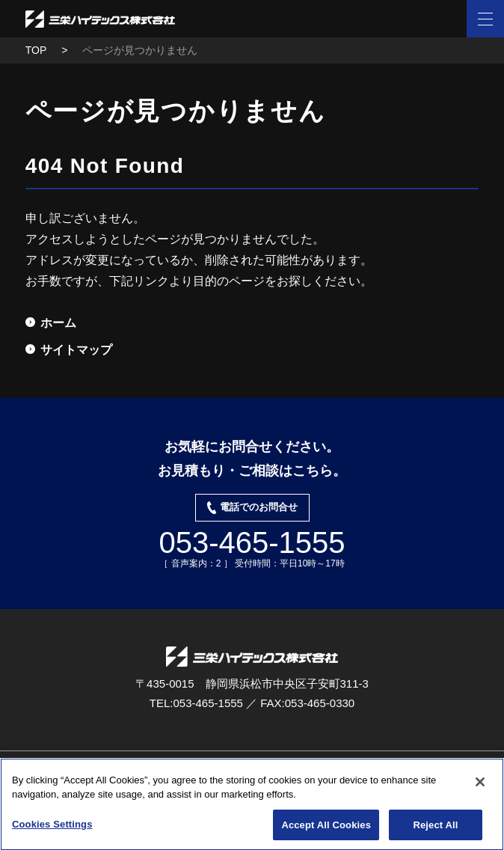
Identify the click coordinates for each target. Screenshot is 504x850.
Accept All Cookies (326, 829)
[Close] (480, 786)
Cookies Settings (52, 828)
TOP (36, 50)
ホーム (58, 323)
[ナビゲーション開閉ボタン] (485, 19)
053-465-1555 (252, 542)
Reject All (435, 829)
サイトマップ (76, 350)
